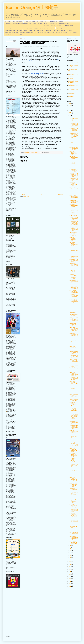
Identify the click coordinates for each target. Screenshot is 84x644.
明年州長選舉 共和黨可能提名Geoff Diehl (74, 325)
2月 (71, 557)
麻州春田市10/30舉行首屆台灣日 (74, 318)
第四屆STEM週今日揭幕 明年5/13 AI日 (74, 400)
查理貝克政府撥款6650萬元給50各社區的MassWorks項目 (74, 264)
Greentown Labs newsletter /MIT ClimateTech (13, 30)
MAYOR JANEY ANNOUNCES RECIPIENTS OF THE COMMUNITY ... (74, 480)
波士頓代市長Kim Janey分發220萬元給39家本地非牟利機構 (74, 445)
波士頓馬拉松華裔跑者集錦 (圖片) (74, 419)
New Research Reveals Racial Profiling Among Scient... (73, 153)
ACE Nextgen (71, 68)
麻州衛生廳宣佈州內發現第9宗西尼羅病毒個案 (74, 281)
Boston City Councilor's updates (62, 33)
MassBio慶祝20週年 (73, 216)
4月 (71, 554)
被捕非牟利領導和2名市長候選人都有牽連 (74, 321)
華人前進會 (71, 79)
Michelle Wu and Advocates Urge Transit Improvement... (73, 506)
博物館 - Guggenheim (61, 28)
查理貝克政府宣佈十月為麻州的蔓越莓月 (74, 489)
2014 (70, 571)
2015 (70, 570)
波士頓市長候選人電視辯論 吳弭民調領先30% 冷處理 (74, 379)
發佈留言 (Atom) (26, 197)
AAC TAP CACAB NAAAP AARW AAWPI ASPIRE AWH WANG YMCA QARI (56, 24)
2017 (70, 566)
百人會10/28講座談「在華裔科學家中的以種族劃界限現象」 (74, 361)
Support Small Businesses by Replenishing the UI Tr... (74, 499)
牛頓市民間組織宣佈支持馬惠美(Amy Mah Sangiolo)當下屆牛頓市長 (74, 538)
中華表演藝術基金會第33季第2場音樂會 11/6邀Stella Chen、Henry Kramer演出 (74, 223)
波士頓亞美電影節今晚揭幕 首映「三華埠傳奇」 (74, 356)
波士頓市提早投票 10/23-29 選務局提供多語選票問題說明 (74, 296)
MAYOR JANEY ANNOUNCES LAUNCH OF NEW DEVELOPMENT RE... (73, 515)
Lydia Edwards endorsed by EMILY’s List (73, 387)
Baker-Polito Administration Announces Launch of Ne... (74, 167)
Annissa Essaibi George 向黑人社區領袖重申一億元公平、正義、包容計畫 (74, 329)
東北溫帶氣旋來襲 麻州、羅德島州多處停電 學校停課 (74, 171)
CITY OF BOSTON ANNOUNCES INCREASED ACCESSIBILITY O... (74, 460)
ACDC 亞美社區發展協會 (18, 21)
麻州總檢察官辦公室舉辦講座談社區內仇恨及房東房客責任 (74, 285)
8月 (71, 547)
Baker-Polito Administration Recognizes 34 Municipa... (73, 239)
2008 (70, 582)
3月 (70, 556)
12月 (71, 114)
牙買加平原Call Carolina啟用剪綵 (73, 275)
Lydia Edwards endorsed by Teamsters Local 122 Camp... (73, 455)
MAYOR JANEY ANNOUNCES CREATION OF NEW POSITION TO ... (74, 374)
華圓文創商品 (71, 97)
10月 (71, 117)
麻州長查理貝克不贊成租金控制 (74, 227)
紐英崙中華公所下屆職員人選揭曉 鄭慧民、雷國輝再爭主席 (74, 130)
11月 (71, 115)
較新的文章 (23, 194)
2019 (70, 563)
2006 (70, 585)
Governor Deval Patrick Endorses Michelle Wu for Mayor (73, 141)
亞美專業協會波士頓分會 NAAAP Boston (73, 82)
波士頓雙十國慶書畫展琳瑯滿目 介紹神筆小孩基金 (74, 510)
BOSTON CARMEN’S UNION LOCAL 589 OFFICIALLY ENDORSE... (74, 162)
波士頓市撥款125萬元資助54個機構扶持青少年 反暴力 (74, 149)
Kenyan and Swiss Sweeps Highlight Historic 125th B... (73, 542)
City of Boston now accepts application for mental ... (73, 306)
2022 (70, 111)
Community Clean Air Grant (37, 73)
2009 (70, 580)
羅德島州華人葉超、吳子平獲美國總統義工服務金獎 (74, 365)
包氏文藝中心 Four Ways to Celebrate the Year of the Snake (36, 21)
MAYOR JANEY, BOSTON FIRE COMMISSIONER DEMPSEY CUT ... (73, 450)
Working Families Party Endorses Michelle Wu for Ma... (74, 344)
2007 (70, 583)
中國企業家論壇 (71, 95)
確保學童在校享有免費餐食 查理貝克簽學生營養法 (74, 261)
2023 (70, 109)
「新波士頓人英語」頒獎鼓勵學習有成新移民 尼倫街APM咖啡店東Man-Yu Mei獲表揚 (74, 135)
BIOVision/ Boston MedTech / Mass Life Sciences (46, 30)
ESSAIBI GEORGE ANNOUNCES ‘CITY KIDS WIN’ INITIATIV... (74, 269)
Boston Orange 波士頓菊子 (32, 7)
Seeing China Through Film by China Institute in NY (73, 404)
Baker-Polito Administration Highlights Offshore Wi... (74, 391)
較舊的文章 (60, 194)
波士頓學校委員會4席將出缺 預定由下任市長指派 (74, 230)
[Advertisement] (11, 612)
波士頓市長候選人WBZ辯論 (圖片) (73, 502)
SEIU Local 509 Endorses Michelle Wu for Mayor (74, 205)
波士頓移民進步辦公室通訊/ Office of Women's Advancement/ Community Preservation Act (37, 33)
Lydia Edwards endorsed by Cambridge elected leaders (74, 244)
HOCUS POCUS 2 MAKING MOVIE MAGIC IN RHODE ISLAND (74, 383)
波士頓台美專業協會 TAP (73, 84)
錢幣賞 (70, 98)
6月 (70, 551)
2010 (70, 578)
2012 (70, 575)
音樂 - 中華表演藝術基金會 (68, 26)
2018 (70, 565)
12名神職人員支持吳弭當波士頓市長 (74, 272)
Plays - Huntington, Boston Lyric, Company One (52, 26)
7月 (71, 549)
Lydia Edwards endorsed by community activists (74, 145)
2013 (70, 573)
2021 (70, 112)
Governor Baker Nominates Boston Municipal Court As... (74, 436)
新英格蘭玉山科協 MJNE (73, 85)
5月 (70, 552)
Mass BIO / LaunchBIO (61, 30)
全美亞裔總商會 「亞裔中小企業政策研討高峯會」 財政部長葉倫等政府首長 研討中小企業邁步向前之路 (74, 415)
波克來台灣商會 (71, 94)
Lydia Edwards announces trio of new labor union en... (74, 253)
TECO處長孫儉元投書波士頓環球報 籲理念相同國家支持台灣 (74, 470)
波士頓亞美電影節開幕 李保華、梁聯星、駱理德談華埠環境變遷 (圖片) (74, 301)
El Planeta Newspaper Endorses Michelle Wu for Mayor (74, 310)
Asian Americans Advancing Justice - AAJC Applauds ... (74, 202)
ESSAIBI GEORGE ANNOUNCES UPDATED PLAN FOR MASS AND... (73, 409)
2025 (70, 105)
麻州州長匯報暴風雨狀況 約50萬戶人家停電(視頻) (74, 179)
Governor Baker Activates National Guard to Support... (74, 520)
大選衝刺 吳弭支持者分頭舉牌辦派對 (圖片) (74, 423)
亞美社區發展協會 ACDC (73, 75)
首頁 (42, 194)
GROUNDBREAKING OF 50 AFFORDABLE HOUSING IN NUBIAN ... (73, 529)
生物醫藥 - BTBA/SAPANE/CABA (29, 30)
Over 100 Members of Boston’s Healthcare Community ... (74, 120)
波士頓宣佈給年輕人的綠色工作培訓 (74, 213)
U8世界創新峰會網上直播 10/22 (74, 315)
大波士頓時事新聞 (8, 21)
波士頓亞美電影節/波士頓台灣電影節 (56, 21)
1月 (70, 559)
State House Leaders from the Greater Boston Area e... (73, 524)
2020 (70, 561)
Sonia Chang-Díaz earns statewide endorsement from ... (74, 210)
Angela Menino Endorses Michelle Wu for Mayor (74, 157)
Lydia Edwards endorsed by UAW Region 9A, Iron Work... (74, 369)
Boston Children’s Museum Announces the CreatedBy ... (73, 441)
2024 (70, 107)
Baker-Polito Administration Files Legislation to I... (74, 431)
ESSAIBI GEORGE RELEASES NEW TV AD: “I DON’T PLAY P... (74, 197)
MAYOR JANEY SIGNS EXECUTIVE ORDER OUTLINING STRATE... (74, 396)
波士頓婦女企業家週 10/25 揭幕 (73, 278)
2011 (70, 577)
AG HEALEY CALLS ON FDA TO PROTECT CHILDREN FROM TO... (73, 339)
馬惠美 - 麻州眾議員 (74, 33)
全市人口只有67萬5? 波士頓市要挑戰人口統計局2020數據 (74, 292)
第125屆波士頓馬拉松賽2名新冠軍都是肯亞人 (74, 534)
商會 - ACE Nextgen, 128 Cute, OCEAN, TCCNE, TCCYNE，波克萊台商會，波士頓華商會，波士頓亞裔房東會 (25, 28)
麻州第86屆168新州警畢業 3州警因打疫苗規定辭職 (74, 353)
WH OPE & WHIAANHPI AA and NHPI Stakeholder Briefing (74, 192)
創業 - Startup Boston (51, 28)
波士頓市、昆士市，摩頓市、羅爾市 (12, 33)
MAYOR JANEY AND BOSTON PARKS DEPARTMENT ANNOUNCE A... (73, 485)
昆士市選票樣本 (73, 313)
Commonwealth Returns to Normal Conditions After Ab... (74, 465)
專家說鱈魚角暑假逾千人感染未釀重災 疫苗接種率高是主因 (74, 334)
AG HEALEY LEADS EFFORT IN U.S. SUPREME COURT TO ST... (73, 184)
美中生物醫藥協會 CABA (73, 90)
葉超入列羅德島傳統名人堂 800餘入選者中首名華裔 (74, 188)
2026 (70, 104)
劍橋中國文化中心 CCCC (73, 80)
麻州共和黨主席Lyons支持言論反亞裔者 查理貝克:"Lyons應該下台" (74, 427)
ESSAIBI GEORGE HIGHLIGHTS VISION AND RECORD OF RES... (74, 249)
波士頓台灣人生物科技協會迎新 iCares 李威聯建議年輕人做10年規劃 (74, 175)
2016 (70, 568)
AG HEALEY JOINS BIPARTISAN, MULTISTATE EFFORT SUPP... (73, 474)
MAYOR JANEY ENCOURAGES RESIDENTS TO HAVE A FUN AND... (74, 348)
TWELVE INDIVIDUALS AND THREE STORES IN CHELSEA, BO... (74, 234)
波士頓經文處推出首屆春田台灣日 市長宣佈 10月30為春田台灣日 (74, 125)
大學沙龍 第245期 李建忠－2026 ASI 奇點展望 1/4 (14, 35)
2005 (70, 587)
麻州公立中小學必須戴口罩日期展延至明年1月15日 (74, 218)
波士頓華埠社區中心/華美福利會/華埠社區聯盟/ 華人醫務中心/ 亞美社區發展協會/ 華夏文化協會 (23, 24)
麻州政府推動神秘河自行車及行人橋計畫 (74, 288)
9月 (71, 545)
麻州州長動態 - (70, 30)
